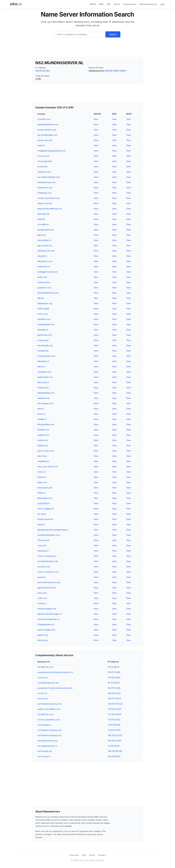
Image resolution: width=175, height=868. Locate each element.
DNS (109, 4)
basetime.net (44, 398)
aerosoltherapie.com (47, 135)
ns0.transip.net (45, 751)
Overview (74, 855)
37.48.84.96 (114, 746)
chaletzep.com (45, 193)
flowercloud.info (45, 519)
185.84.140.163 (42, 71)
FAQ (84, 855)
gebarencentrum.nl (47, 588)
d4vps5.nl (42, 256)
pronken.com (44, 119)
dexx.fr (41, 409)
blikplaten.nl (43, 361)
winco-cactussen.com (48, 572)
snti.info (41, 219)
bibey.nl (41, 524)
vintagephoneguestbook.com (52, 151)
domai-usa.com (45, 140)
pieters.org (43, 635)
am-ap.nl (42, 514)
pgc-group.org (45, 245)
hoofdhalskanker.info (48, 561)
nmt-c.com (43, 314)
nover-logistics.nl (46, 509)
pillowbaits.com (45, 498)
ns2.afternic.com (45, 714)
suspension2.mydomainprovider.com (55, 672)
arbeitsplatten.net (46, 324)
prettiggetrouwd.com (47, 272)
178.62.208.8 (114, 677)
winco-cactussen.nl (47, 556)
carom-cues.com (46, 451)
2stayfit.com (43, 435)
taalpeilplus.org (45, 303)
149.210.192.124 (115, 704)
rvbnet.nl (42, 603)
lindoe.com (43, 440)
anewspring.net (45, 488)
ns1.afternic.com (45, 667)
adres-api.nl (43, 382)
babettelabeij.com (46, 393)
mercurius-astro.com (48, 467)
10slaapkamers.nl (46, 624)
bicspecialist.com (46, 230)
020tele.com (43, 430)
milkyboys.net (44, 172)
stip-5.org (42, 456)
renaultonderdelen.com (49, 535)
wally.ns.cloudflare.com (49, 709)
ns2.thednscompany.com (50, 730)
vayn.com (42, 593)
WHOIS (93, 4)
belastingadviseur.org (48, 124)
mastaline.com (44, 372)
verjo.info (42, 546)
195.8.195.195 (114, 756)
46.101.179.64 (114, 699)
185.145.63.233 (115, 735)
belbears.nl (43, 445)
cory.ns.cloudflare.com (49, 720)
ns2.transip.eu (44, 725)
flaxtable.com (44, 319)
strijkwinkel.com (45, 377)
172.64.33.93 (114, 720)
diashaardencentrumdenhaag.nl (53, 530)
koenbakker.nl (44, 240)
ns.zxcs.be (43, 699)
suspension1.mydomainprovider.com (55, 688)
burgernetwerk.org (47, 130)
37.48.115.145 (114, 730)
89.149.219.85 (114, 741)
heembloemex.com (47, 182)
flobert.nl (42, 477)
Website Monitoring (148, 4)
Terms (92, 855)
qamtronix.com (45, 335)
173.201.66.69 (114, 714)
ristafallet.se (43, 461)
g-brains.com (44, 567)
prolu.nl (41, 414)
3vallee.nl (42, 419)
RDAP (101, 4)
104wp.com (43, 388)
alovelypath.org (45, 345)
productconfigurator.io (48, 619)
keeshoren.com (45, 188)
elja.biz (41, 298)
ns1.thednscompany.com (49, 735)
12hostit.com (43, 540)
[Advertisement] (88, 48)
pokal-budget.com (46, 630)
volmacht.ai (43, 351)
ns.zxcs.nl (42, 693)
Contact (102, 855)
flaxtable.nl (43, 330)
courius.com (43, 156)
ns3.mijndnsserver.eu (48, 741)
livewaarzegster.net (47, 609)
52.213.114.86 (114, 672)
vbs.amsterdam (45, 161)
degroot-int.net (45, 203)
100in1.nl (42, 493)
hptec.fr (41, 145)
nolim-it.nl (42, 598)
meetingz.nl (43, 551)
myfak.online (44, 282)
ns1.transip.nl (44, 756)
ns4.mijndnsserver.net (48, 683)
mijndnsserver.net (46, 251)
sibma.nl (41, 367)
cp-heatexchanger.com (49, 177)
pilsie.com (42, 482)
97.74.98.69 (114, 667)
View (96, 119)
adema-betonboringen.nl (49, 614)
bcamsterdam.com (46, 356)
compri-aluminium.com (49, 198)
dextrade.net (43, 214)
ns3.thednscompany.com (50, 704)
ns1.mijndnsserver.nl (47, 746)
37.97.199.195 (114, 725)
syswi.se (41, 577)
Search (113, 34)
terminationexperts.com (49, 582)
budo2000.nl (44, 503)
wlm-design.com (45, 403)
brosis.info (42, 167)
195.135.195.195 (115, 751)
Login (162, 4)
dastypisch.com (45, 261)
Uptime (117, 4)
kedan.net (42, 277)
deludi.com (43, 640)
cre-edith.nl (43, 224)
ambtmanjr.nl (44, 267)
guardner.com (44, 288)
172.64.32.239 (114, 709)
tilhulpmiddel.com (46, 424)
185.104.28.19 (114, 693)
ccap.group (43, 340)
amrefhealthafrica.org (48, 293)
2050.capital (43, 309)
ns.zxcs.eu (43, 677)
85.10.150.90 (114, 683)
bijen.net (41, 235)
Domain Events (130, 4)
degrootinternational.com (50, 209)
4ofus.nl (41, 472)
